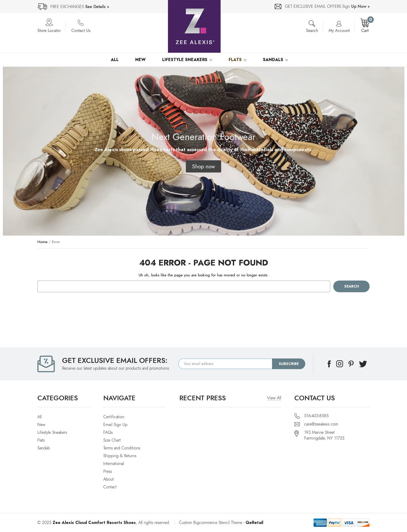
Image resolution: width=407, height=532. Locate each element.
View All (274, 398)
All (115, 60)
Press (108, 471)
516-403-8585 (316, 416)
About (108, 479)
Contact (110, 487)
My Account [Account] (339, 31)
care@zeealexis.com (321, 424)
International (114, 464)
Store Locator (49, 31)
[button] (203, 167)
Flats (238, 60)
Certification (114, 417)
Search (312, 31)
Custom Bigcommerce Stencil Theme (211, 523)
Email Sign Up (115, 425)
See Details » (97, 7)
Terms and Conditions (122, 448)
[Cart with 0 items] (365, 26)
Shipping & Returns (120, 456)
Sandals (275, 60)
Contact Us (81, 31)
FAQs (108, 433)
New (140, 60)
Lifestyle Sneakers (187, 60)
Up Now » (360, 6)
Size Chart (112, 440)
